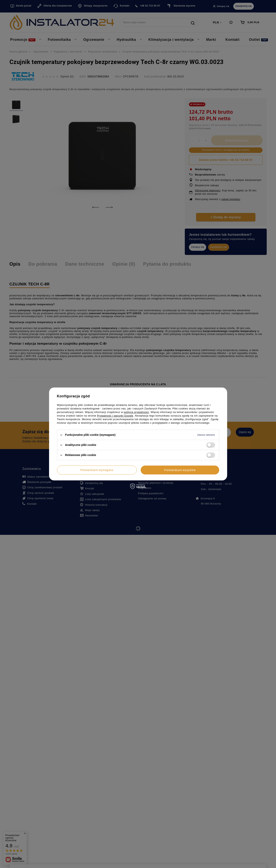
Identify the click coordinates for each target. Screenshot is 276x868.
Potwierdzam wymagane (97, 470)
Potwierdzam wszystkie (180, 470)
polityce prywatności (137, 412)
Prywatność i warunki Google (115, 416)
